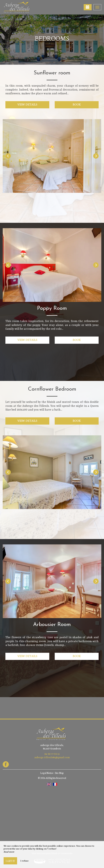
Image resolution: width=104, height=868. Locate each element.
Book (77, 104)
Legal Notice (47, 773)
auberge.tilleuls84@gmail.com (52, 758)
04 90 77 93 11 (52, 754)
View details (27, 104)
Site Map (59, 773)
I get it (10, 861)
